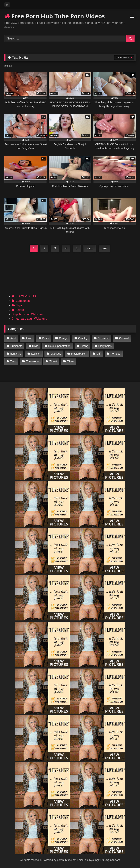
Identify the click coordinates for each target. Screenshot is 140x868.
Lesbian (36, 354)
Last (104, 248)
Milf (98, 354)
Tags (19, 305)
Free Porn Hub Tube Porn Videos (55, 16)
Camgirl (64, 338)
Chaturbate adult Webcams (29, 319)
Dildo (35, 346)
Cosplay (83, 338)
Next (90, 248)
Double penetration (59, 346)
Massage (56, 354)
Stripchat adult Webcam (27, 314)
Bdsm (46, 338)
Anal (13, 338)
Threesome (33, 361)
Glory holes (105, 346)
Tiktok (71, 361)
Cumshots (16, 346)
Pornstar (115, 354)
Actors (20, 310)
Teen (13, 361)
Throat (53, 361)
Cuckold (124, 338)
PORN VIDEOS (26, 296)
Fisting (84, 346)
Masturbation (79, 354)
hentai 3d (16, 354)
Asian (29, 338)
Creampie (103, 338)
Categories (23, 301)
